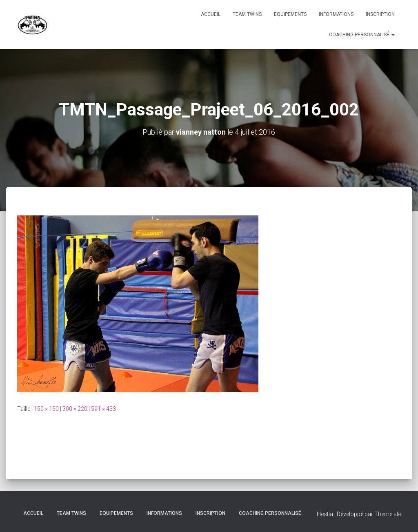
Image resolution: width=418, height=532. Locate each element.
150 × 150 (46, 409)
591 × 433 (103, 409)
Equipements (290, 14)
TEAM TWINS (247, 14)
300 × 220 (75, 409)
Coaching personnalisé (362, 35)
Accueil (211, 14)
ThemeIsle (388, 514)
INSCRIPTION (380, 14)
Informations (336, 14)
